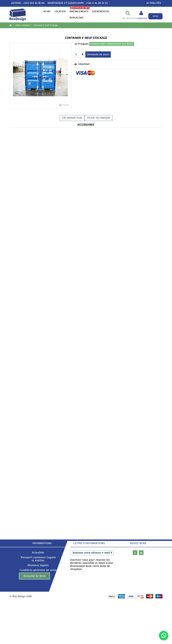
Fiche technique (99, 118)
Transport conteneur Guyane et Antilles (38, 559)
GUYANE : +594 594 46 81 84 (28, 3)
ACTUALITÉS (154, 3)
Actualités (38, 553)
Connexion (141, 18)
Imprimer (84, 64)
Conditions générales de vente (38, 570)
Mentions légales (38, 565)
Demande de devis (34, 576)
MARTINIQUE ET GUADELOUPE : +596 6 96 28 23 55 (78, 3)
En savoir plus (72, 118)
